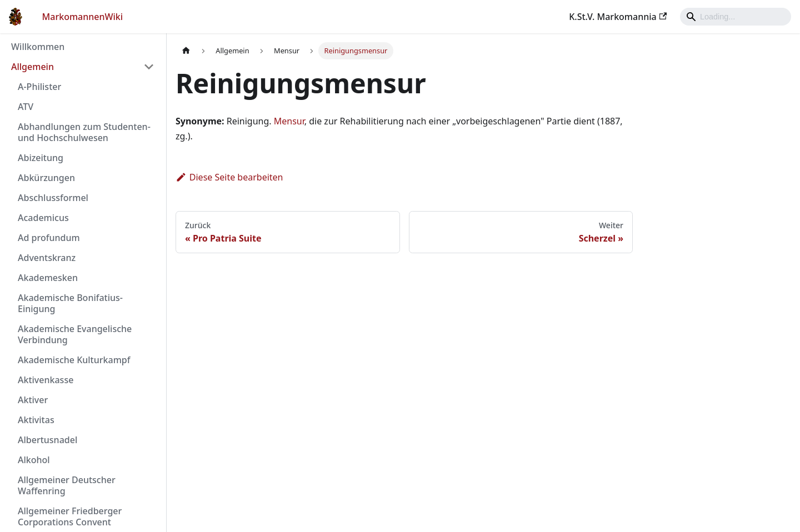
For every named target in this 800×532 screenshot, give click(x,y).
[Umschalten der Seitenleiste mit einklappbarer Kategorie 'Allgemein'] (149, 67)
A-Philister (39, 87)
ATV (26, 107)
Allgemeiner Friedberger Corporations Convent (70, 516)
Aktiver (33, 400)
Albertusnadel (47, 440)
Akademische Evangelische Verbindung (75, 334)
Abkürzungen (46, 178)
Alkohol (34, 460)
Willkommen (38, 47)
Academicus (43, 218)
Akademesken (48, 278)
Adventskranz (47, 258)
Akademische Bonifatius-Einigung (70, 303)
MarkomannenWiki (83, 17)
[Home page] (186, 51)
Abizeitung (41, 158)
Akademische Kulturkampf (74, 360)
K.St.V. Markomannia (618, 17)
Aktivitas (36, 420)
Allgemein (32, 67)
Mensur (289, 121)
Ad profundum (49, 238)
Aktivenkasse (46, 380)
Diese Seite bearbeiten (229, 177)
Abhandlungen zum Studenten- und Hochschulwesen (84, 132)
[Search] (736, 17)
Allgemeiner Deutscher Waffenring (67, 485)
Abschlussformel (53, 198)
